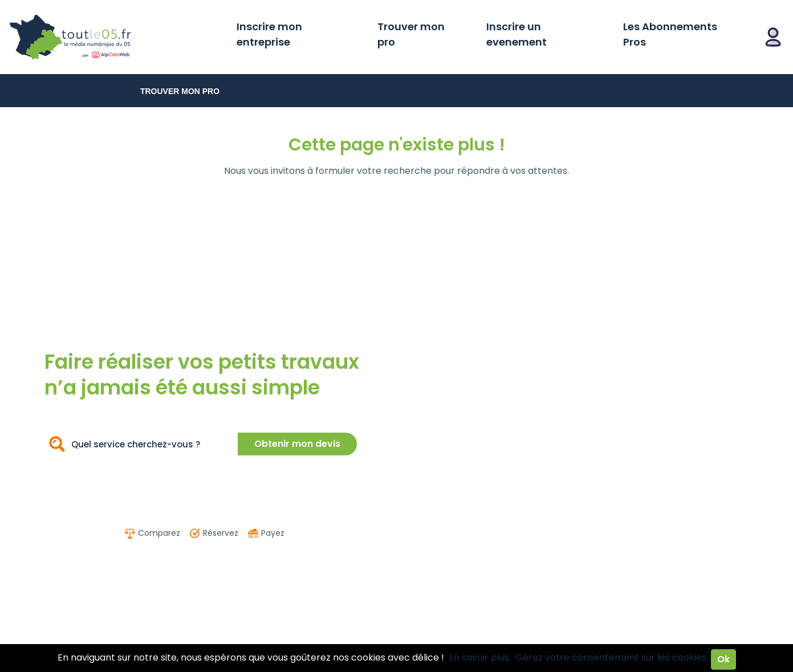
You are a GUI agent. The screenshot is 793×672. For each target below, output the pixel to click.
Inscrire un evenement (517, 34)
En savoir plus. (480, 657)
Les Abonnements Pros (670, 34)
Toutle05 (114, 37)
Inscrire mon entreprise (269, 34)
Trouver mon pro (411, 34)
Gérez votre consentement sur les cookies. (612, 657)
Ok (723, 659)
